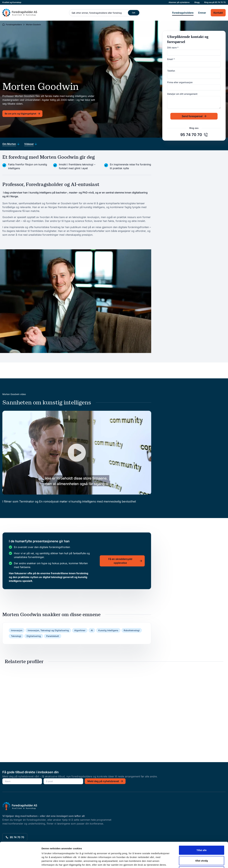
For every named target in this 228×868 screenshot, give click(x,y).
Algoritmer (80, 630)
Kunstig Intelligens (108, 630)
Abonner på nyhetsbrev (179, 2)
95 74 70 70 (220, 2)
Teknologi (16, 636)
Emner (202, 13)
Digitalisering (34, 636)
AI (92, 630)
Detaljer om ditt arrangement (182, 94)
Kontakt (218, 13)
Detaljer (169, 862)
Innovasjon (17, 630)
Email (171, 59)
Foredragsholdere (183, 13)
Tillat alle (202, 826)
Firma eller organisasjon (180, 82)
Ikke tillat (202, 847)
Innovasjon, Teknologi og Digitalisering (48, 630)
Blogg (197, 2)
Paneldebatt (53, 636)
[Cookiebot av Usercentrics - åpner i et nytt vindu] (21, 862)
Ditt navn (173, 48)
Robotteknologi (132, 630)
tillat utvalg (201, 837)
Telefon (171, 71)
